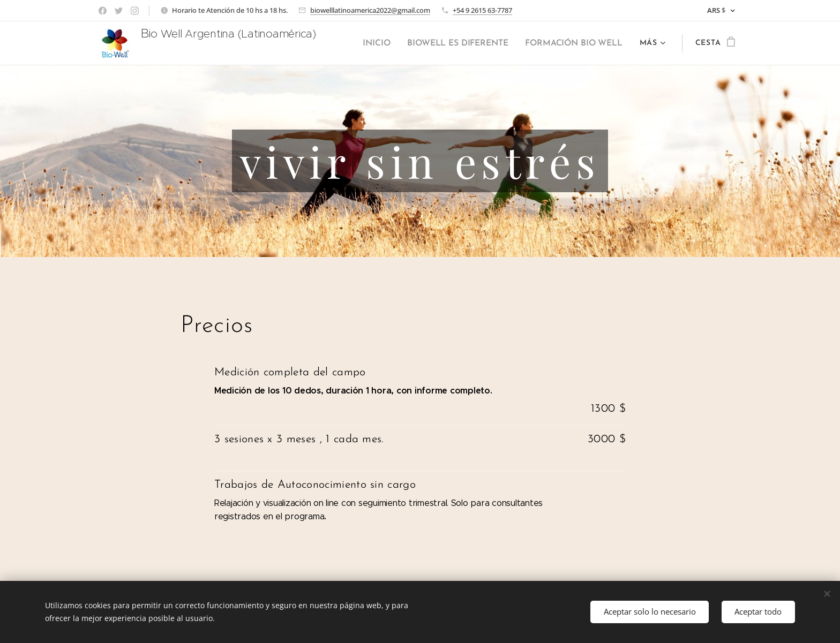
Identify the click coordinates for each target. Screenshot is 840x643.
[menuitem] (385, 43)
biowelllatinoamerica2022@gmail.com (370, 10)
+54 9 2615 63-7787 (482, 10)
